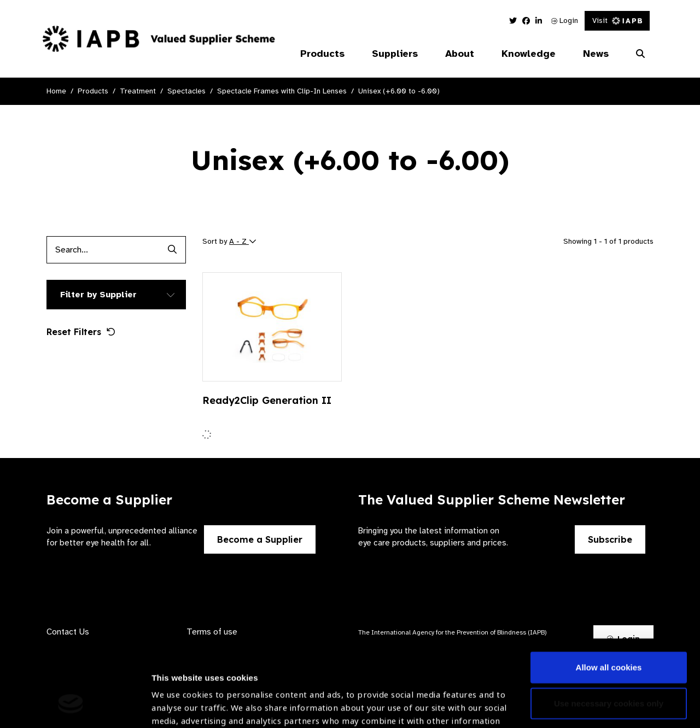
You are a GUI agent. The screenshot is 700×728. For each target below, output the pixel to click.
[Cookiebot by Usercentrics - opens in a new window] (71, 707)
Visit (617, 20)
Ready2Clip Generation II (267, 400)
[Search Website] (640, 54)
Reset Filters (81, 332)
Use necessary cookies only (609, 629)
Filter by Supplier (98, 295)
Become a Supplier (260, 539)
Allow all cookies (609, 593)
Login (565, 20)
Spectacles (186, 91)
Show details (177, 695)
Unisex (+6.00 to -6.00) (399, 91)
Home (56, 91)
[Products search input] (103, 250)
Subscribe (610, 539)
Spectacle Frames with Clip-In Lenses (282, 91)
